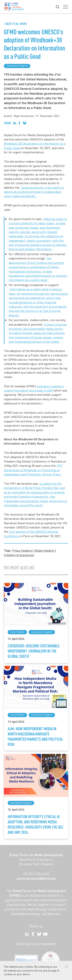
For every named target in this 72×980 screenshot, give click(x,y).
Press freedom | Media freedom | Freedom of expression (30, 552)
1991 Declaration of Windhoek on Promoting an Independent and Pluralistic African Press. (33, 470)
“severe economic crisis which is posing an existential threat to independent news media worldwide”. (34, 192)
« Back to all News (15, 24)
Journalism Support (17, 66)
